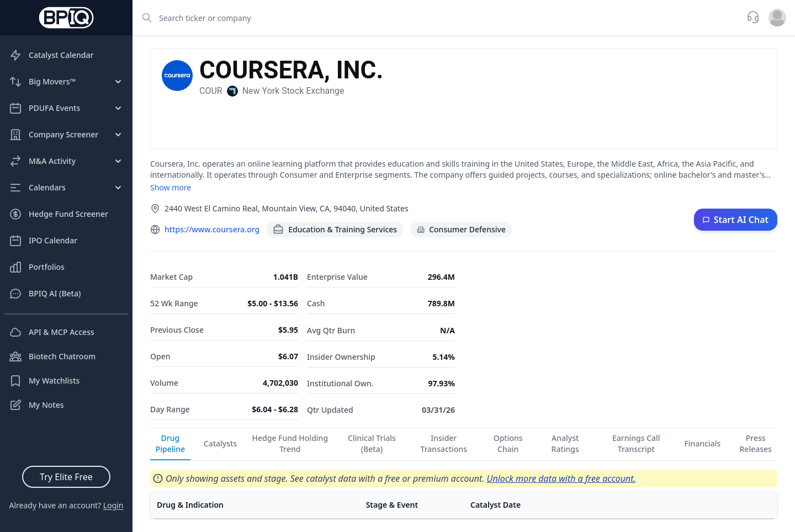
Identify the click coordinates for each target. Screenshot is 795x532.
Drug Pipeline (170, 443)
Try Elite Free (66, 477)
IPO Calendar (43, 241)
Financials (702, 443)
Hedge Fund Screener (59, 214)
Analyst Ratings (565, 443)
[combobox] (436, 18)
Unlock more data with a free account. (561, 478)
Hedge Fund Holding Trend (290, 443)
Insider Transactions (444, 443)
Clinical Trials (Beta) (372, 443)
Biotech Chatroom (52, 357)
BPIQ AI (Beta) (45, 294)
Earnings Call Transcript (636, 443)
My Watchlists (44, 381)
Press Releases (756, 443)
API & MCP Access (52, 332)
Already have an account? (66, 505)
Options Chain (508, 443)
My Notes (36, 405)
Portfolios (37, 267)
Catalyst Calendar (51, 55)
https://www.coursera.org (212, 229)
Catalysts (220, 443)
